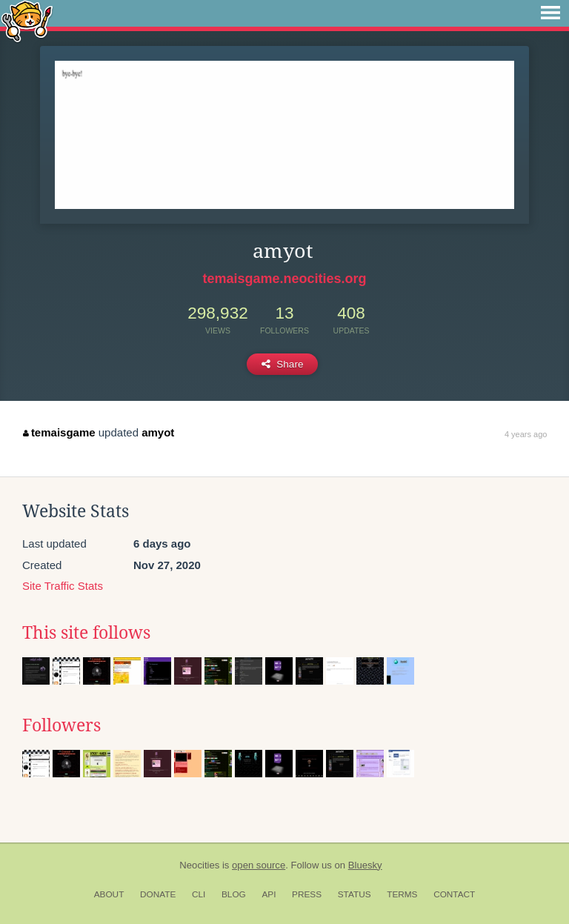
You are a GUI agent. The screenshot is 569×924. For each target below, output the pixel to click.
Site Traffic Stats (63, 586)
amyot (158, 432)
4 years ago (526, 434)
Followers (61, 725)
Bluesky (365, 865)
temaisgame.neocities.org (284, 279)
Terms (402, 894)
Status (355, 894)
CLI (199, 894)
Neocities (199, 865)
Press (307, 894)
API (269, 894)
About (109, 894)
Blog (234, 894)
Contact (454, 894)
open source (259, 865)
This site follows (86, 633)
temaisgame (59, 432)
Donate (158, 894)
